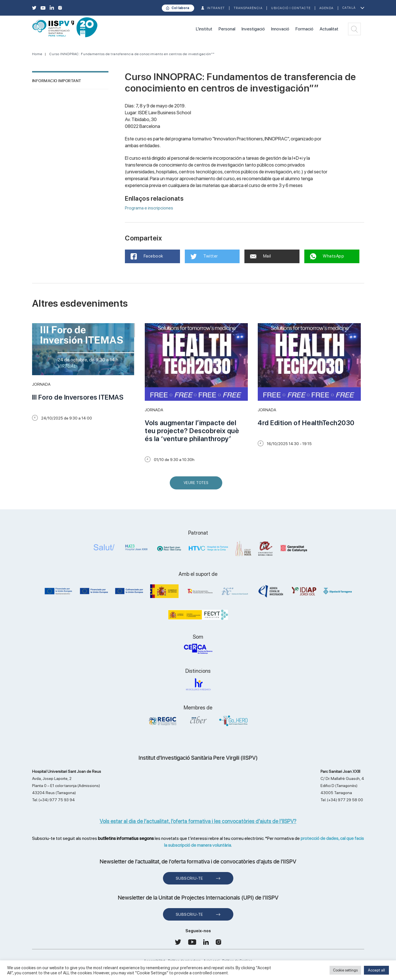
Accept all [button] (376, 970)
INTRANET (216, 8)
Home (37, 54)
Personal (227, 29)
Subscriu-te (189, 878)
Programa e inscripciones (149, 208)
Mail (261, 256)
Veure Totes (197, 485)
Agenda (327, 8)
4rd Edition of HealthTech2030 (306, 423)
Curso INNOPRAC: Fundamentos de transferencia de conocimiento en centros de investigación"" (132, 54)
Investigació (253, 29)
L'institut (204, 29)
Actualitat (329, 29)
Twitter (204, 256)
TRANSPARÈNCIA (248, 8)
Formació (304, 29)
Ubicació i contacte (291, 8)
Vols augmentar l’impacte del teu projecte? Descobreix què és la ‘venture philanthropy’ (192, 431)
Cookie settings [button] (345, 970)
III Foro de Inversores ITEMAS (78, 397)
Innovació (280, 29)
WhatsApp (327, 256)
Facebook (147, 256)
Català (349, 8)
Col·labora (180, 8)
